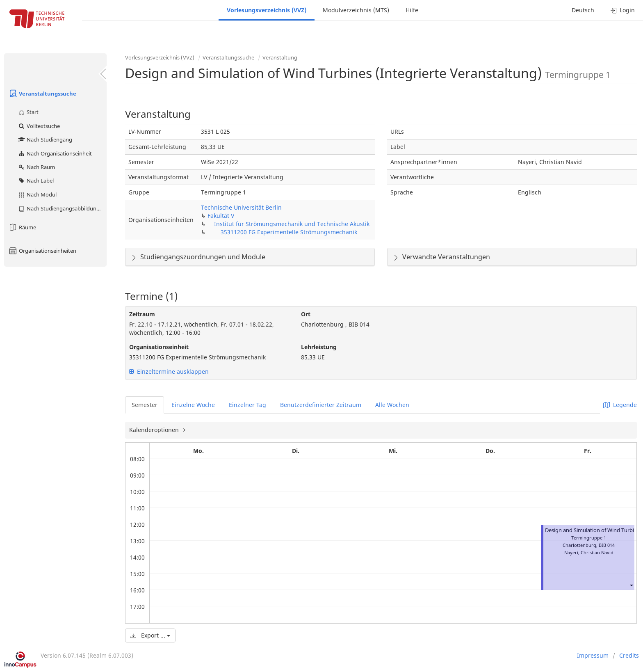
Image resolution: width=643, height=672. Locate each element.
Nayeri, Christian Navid (589, 552)
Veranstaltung (280, 57)
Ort (306, 314)
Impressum (593, 655)
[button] (631, 585)
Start (28, 112)
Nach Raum (36, 167)
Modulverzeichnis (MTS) (356, 10)
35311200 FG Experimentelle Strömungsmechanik (289, 232)
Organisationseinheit (159, 347)
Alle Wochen (392, 405)
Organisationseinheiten (42, 251)
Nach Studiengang (45, 139)
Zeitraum (142, 314)
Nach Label (36, 181)
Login (623, 10)
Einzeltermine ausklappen (169, 371)
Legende (620, 405)
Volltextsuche (39, 126)
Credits (629, 655)
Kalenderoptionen (155, 430)
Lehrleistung (319, 347)
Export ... (150, 635)
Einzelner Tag (247, 405)
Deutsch (583, 10)
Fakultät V (221, 216)
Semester (145, 405)
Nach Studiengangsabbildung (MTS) (62, 208)
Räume (22, 227)
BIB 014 (607, 545)
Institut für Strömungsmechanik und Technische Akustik (292, 224)
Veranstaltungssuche (42, 94)
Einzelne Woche (193, 405)
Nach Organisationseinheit (55, 153)
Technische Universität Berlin (241, 207)
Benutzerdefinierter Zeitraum (321, 405)
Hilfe (412, 10)
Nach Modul (37, 194)
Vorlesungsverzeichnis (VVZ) (267, 10)
